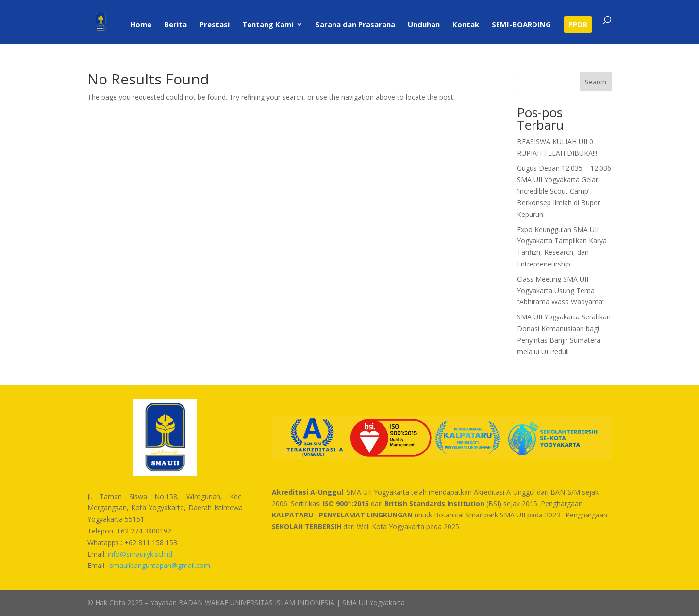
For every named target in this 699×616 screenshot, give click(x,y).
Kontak (466, 25)
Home (141, 25)
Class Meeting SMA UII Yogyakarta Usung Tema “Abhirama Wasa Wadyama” (561, 291)
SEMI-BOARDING (521, 25)
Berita (175, 25)
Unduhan (424, 25)
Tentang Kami (268, 25)
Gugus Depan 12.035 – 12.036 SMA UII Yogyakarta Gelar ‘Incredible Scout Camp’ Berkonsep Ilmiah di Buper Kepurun (564, 191)
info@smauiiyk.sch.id (140, 554)
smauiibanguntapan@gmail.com (160, 565)
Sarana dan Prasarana (355, 25)
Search (596, 82)
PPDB (578, 24)
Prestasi (215, 25)
